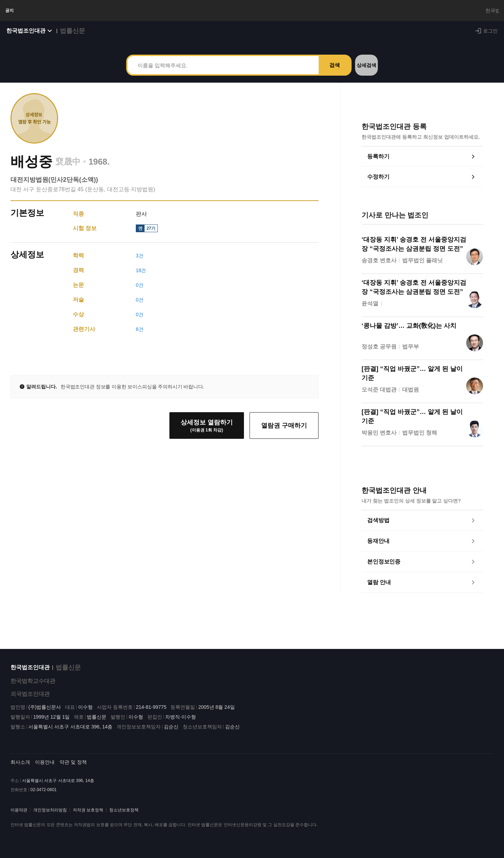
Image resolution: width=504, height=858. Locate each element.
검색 (335, 72)
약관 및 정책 (73, 768)
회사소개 (20, 768)
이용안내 (45, 768)
